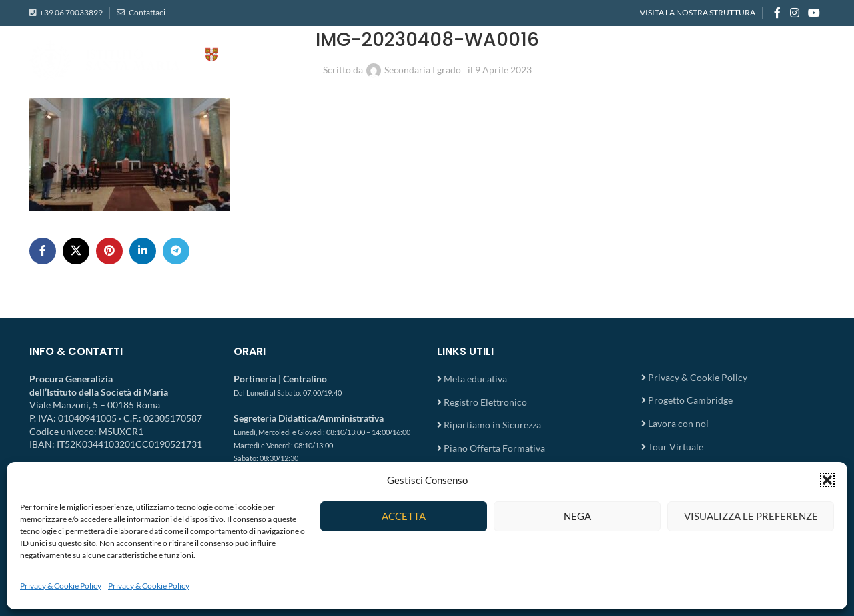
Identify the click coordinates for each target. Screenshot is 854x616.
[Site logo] (163, 60)
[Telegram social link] (176, 251)
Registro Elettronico (485, 402)
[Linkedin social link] (143, 251)
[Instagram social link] (794, 13)
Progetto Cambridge (690, 400)
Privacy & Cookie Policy (61, 586)
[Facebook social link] (777, 13)
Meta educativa (475, 379)
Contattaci (146, 13)
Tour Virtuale (676, 447)
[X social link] (76, 251)
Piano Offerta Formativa (494, 448)
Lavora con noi (678, 423)
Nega (577, 516)
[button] (827, 480)
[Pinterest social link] (109, 251)
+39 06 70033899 (71, 13)
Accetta (404, 516)
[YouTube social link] (814, 13)
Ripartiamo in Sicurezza (492, 425)
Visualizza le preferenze (751, 516)
